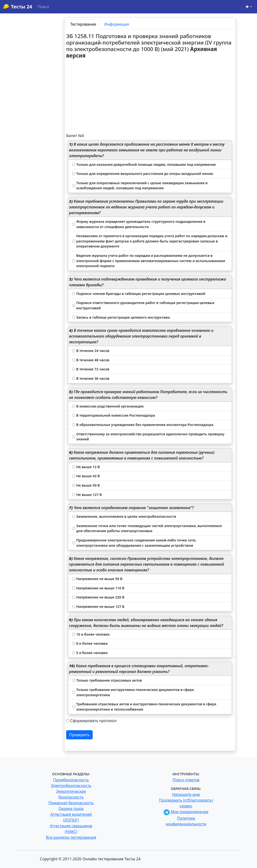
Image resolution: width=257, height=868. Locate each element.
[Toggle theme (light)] (249, 7)
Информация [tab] (117, 24)
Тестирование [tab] (83, 24)
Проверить (79, 735)
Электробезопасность (71, 786)
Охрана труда (71, 809)
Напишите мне (186, 794)
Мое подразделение (186, 812)
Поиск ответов (186, 780)
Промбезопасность (71, 780)
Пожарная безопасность (71, 803)
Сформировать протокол (93, 721)
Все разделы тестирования (71, 837)
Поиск (44, 7)
